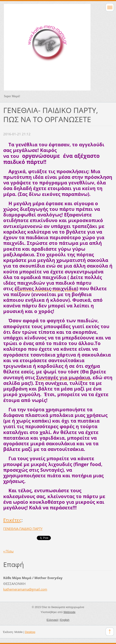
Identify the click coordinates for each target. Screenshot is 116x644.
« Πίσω (8, 551)
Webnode (69, 612)
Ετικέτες (12, 520)
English (65, 620)
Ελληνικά (52, 620)
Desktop (30, 632)
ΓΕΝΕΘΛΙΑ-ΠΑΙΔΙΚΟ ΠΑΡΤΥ (23, 529)
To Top (110, 632)
